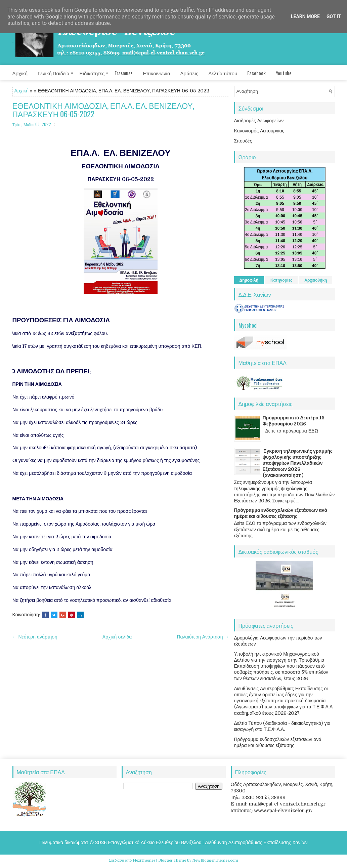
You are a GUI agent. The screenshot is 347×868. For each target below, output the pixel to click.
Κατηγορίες (281, 280)
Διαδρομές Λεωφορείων (259, 121)
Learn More (305, 16)
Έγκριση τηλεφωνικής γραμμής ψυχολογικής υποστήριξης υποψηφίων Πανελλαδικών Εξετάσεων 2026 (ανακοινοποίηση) (298, 463)
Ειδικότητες (97, 71)
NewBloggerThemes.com (215, 860)
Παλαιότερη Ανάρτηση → (203, 637)
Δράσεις (189, 73)
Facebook (256, 73)
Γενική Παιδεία (59, 71)
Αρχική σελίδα (117, 637)
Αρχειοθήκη (316, 280)
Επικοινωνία (156, 73)
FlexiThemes (144, 860)
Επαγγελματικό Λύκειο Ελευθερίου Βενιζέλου (155, 842)
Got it (334, 16)
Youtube (284, 73)
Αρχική (20, 73)
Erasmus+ (124, 73)
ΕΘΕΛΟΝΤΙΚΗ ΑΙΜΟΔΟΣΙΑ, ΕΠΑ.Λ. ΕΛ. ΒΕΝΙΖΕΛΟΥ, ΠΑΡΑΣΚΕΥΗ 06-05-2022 (103, 110)
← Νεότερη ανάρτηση (35, 637)
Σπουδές (243, 141)
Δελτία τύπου (223, 73)
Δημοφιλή (249, 280)
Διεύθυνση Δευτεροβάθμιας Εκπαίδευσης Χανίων (256, 842)
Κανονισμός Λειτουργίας (259, 131)
